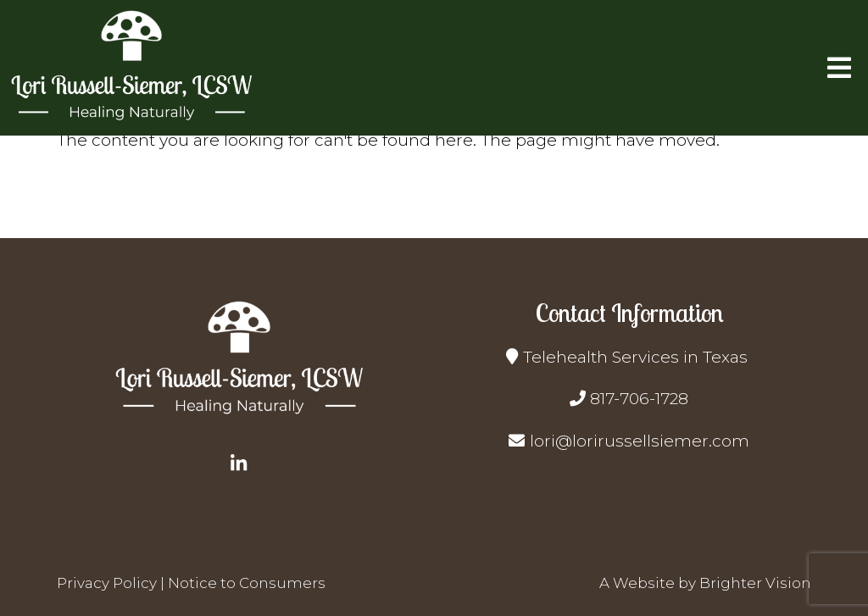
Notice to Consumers (247, 583)
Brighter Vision (755, 583)
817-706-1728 (639, 399)
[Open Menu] (839, 68)
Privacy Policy (107, 583)
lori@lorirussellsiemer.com (640, 441)
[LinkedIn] (239, 463)
